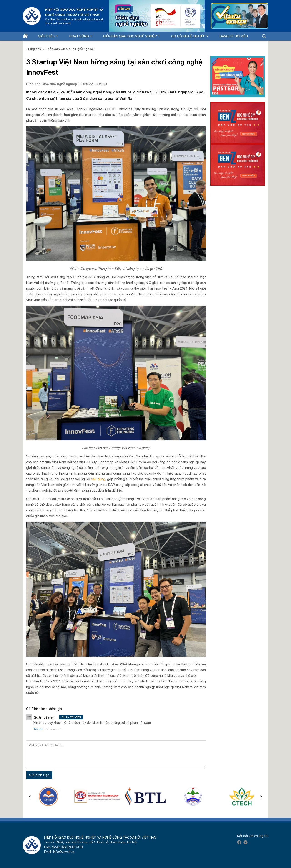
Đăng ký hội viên (234, 36)
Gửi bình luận (39, 775)
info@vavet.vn (64, 852)
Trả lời (38, 729)
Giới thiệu (48, 36)
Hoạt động (81, 36)
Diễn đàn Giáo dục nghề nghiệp (132, 36)
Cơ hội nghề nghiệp (190, 36)
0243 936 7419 (72, 847)
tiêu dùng (98, 479)
